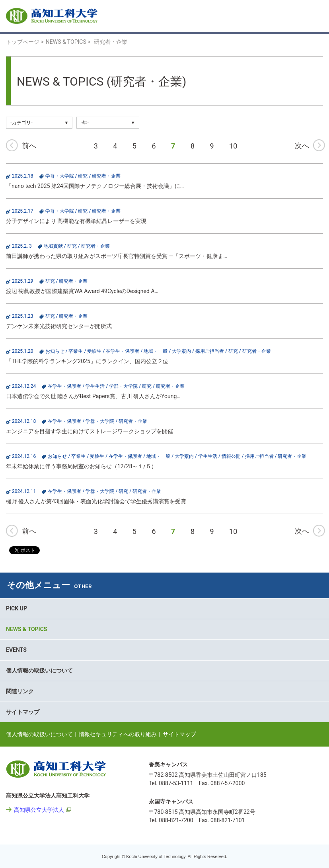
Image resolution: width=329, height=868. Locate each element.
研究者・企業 (106, 176)
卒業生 (76, 351)
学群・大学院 (60, 176)
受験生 (94, 351)
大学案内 (181, 351)
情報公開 (231, 456)
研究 (83, 176)
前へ (29, 146)
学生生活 (95, 386)
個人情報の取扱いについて (39, 671)
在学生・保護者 (123, 351)
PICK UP (17, 608)
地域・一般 (156, 351)
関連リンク (20, 691)
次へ (302, 146)
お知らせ (55, 351)
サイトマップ (23, 712)
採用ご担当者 (210, 351)
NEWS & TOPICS (26, 629)
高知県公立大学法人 (39, 810)
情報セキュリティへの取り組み (118, 734)
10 (233, 146)
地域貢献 (53, 246)
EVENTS (16, 650)
